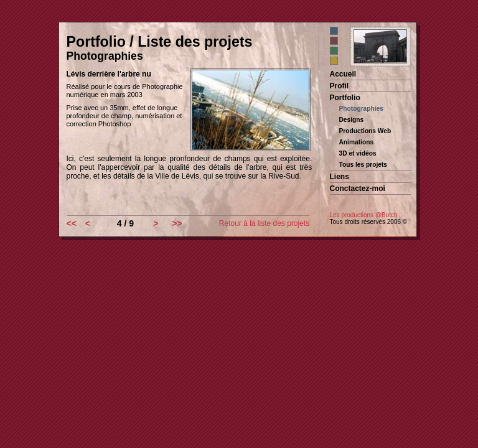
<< (72, 223)
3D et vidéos (358, 153)
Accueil (343, 74)
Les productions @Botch (364, 215)
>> (177, 223)
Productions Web (365, 131)
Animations (357, 142)
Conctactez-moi (358, 189)
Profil (340, 86)
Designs (352, 120)
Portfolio (345, 98)
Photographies (361, 109)
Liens (340, 177)
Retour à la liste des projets (264, 223)
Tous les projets (363, 165)
